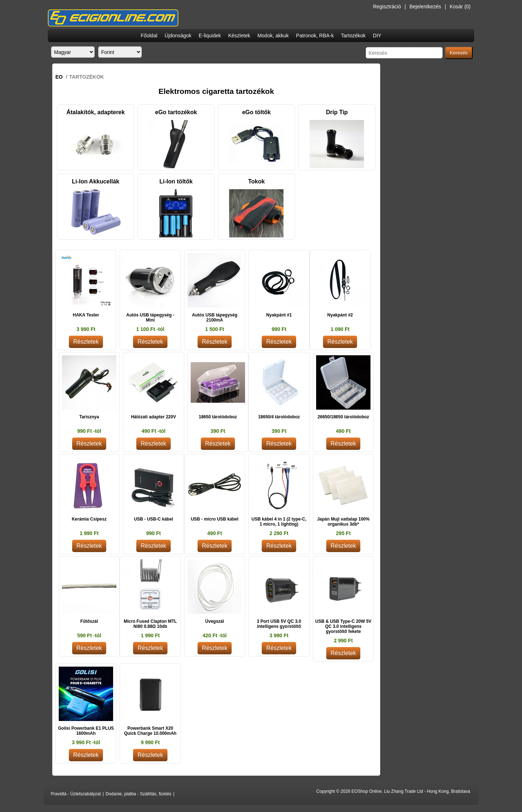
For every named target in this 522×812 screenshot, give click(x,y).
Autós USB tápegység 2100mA (214, 318)
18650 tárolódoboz (218, 417)
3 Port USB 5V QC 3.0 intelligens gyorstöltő (279, 624)
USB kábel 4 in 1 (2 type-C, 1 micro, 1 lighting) (279, 522)
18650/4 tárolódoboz (279, 417)
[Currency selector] (120, 52)
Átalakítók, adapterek (96, 112)
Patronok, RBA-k (315, 36)
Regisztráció (387, 7)
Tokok (256, 181)
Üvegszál (215, 621)
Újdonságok (178, 36)
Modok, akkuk (273, 36)
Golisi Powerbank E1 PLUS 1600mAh (86, 731)
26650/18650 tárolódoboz (343, 417)
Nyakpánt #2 (340, 315)
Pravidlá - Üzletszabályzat (76, 794)
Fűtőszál (89, 621)
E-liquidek (210, 36)
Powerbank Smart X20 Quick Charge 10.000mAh (150, 731)
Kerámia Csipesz (89, 519)
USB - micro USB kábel (214, 519)
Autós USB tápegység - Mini (150, 318)
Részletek (86, 342)
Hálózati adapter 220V (153, 417)
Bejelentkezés (425, 7)
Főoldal (149, 36)
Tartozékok (353, 36)
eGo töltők (256, 112)
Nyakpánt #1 (279, 315)
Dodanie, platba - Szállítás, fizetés (138, 794)
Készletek (239, 36)
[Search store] (404, 53)
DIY (377, 36)
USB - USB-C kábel (153, 519)
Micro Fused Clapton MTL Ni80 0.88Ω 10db (150, 624)
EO (59, 77)
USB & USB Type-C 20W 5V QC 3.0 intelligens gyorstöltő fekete (343, 626)
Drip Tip (337, 112)
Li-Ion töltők (176, 181)
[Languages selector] (73, 52)
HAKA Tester (86, 315)
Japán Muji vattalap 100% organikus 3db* (343, 522)
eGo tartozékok (176, 112)
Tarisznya (89, 417)
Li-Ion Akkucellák (96, 181)
